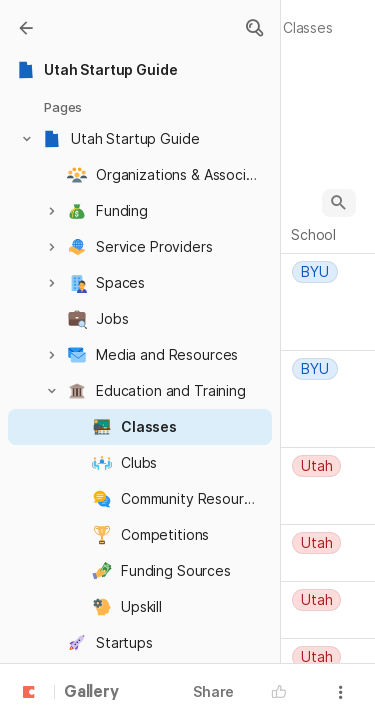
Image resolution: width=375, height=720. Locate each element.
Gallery (91, 693)
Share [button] (213, 691)
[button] (254, 28)
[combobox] (331, 272)
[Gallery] (26, 28)
